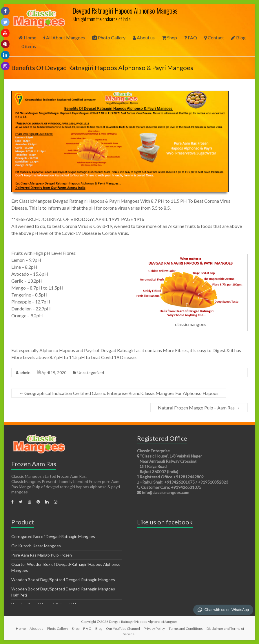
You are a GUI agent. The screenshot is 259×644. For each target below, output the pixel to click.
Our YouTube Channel (123, 629)
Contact (214, 37)
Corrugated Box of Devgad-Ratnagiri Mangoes (53, 536)
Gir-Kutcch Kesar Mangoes (36, 546)
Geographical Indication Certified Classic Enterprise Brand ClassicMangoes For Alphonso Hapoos (119, 393)
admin (25, 373)
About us (144, 37)
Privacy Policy (154, 629)
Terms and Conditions (186, 629)
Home (27, 37)
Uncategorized (91, 373)
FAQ (191, 37)
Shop (169, 37)
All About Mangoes (64, 37)
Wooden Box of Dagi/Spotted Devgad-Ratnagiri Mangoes (63, 580)
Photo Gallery (109, 37)
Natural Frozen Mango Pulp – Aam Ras (199, 408)
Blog (238, 37)
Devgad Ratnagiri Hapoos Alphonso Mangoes (125, 10)
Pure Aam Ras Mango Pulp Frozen (42, 555)
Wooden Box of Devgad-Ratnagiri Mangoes (50, 604)
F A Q (87, 629)
